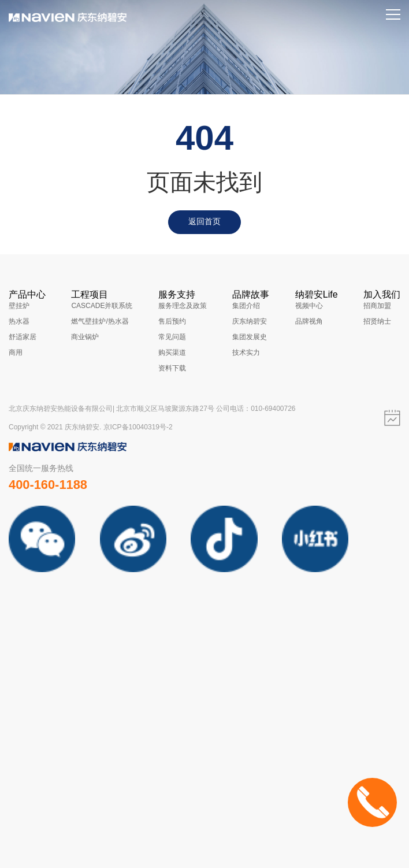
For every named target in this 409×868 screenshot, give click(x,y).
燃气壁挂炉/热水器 (100, 321)
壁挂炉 (19, 306)
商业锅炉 (85, 337)
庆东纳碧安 (250, 321)
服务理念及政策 (183, 306)
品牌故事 (251, 294)
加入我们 (382, 294)
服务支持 (177, 294)
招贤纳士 (377, 321)
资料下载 (172, 368)
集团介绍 (246, 306)
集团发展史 (250, 337)
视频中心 (309, 306)
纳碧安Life (317, 294)
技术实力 (246, 353)
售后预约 (172, 321)
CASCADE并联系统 (102, 306)
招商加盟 (377, 306)
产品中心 (27, 294)
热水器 (19, 321)
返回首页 (204, 221)
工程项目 (90, 294)
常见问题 (172, 337)
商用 (16, 353)
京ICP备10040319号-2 (138, 427)
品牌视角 (309, 321)
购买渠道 (172, 353)
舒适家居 (23, 337)
